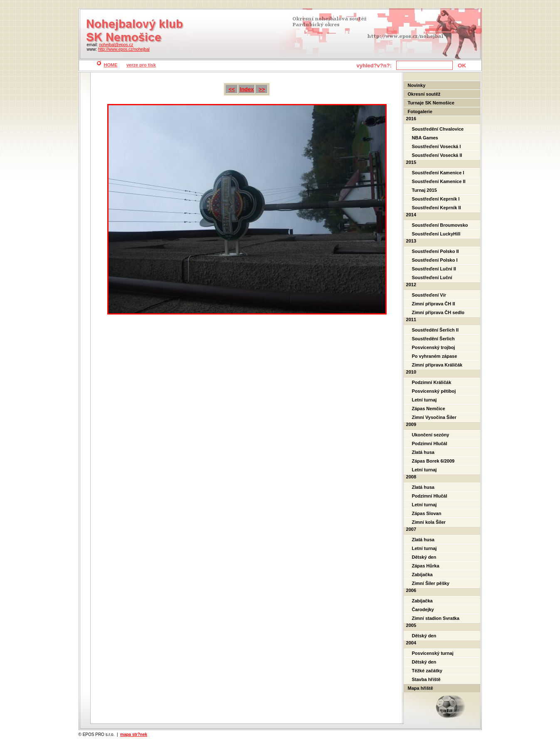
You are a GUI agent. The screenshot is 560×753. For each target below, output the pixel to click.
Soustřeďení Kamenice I (438, 173)
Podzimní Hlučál (430, 443)
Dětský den (424, 557)
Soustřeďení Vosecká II (437, 155)
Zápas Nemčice (429, 409)
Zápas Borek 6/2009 (433, 461)
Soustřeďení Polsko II (435, 251)
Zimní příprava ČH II (434, 304)
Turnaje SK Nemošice (431, 103)
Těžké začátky (427, 671)
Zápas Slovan (427, 513)
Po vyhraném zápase (435, 356)
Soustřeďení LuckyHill (436, 234)
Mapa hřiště (421, 688)
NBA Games (425, 138)
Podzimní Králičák (432, 382)
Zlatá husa (423, 452)
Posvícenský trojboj (434, 347)
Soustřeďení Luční (432, 277)
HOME (111, 65)
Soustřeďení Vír (429, 295)
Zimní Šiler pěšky (431, 583)
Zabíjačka (422, 575)
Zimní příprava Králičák (437, 365)
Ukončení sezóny (431, 435)
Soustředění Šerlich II (435, 330)
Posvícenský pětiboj (434, 391)
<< (232, 89)
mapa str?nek (134, 734)
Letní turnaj (424, 400)
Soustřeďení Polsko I (435, 260)
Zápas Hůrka (426, 566)
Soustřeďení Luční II (434, 269)
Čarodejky (423, 609)
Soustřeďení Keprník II (437, 208)
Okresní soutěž (424, 94)
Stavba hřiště (426, 679)
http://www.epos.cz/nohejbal (124, 49)
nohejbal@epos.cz (116, 45)
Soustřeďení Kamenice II (439, 181)
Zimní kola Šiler (429, 522)
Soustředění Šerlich (433, 339)
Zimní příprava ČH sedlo (438, 312)
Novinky (417, 85)
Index (247, 89)
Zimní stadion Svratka (436, 618)
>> (262, 89)
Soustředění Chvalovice (438, 129)
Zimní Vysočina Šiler (434, 417)
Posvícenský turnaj (433, 653)
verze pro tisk (141, 65)
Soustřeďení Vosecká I (437, 146)
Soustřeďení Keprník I (436, 199)
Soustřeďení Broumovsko (440, 225)
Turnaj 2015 (424, 190)
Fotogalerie (420, 111)
